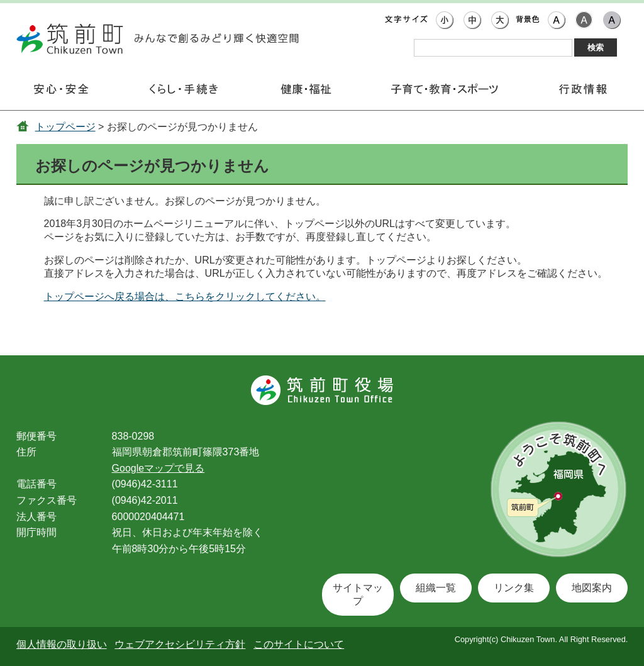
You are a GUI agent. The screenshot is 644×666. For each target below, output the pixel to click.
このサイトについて (299, 644)
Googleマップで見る (158, 468)
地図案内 (592, 588)
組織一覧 (436, 588)
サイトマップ (358, 594)
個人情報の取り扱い (62, 644)
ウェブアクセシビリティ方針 (180, 644)
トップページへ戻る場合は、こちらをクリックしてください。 (185, 297)
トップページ (65, 127)
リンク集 (514, 588)
